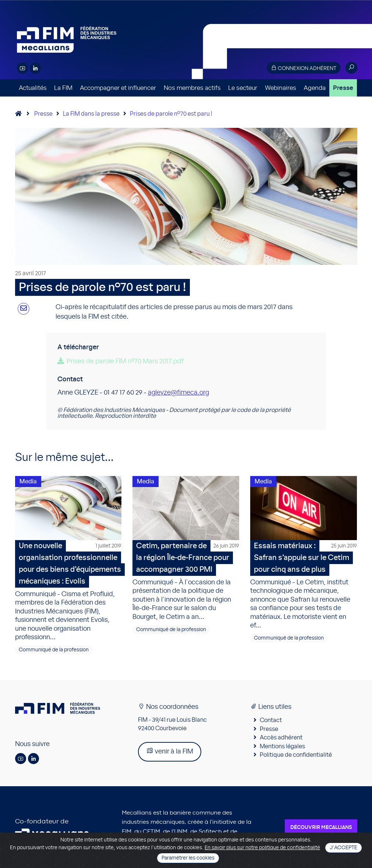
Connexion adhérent (304, 68)
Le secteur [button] (243, 88)
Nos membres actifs (192, 88)
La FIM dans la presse (91, 114)
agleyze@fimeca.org (178, 393)
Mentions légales (282, 746)
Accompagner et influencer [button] (118, 88)
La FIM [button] (63, 88)
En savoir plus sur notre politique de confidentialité (262, 848)
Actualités (33, 88)
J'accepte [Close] (343, 848)
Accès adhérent (281, 738)
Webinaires (281, 88)
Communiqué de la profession (54, 650)
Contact (271, 720)
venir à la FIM (170, 751)
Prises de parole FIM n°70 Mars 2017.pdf (125, 361)
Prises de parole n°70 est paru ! (171, 114)
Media (28, 482)
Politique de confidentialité (296, 755)
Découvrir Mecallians (321, 827)
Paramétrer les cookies (188, 858)
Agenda (315, 88)
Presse (343, 88)
